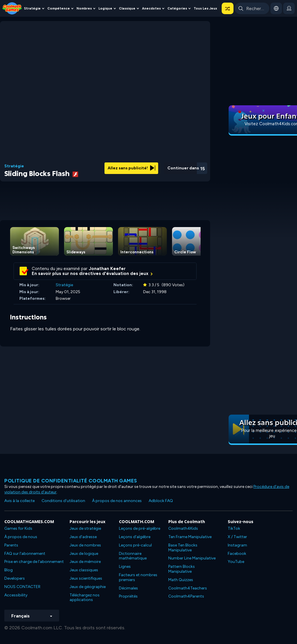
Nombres (84, 8)
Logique (105, 8)
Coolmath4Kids (183, 528)
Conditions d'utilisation (63, 501)
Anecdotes (151, 8)
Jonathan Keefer (107, 269)
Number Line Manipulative (192, 558)
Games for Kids (18, 528)
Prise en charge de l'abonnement (34, 562)
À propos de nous (21, 537)
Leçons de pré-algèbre (140, 528)
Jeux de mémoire (85, 562)
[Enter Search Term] (252, 8)
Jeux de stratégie (85, 528)
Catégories (177, 8)
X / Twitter (237, 537)
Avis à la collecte (19, 501)
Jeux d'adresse (83, 537)
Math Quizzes (181, 580)
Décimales (128, 588)
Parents (11, 545)
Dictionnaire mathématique (133, 556)
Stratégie (32, 8)
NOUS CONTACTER (22, 587)
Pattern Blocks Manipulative (182, 569)
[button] (228, 8)
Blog (9, 570)
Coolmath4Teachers (188, 588)
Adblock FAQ (161, 501)
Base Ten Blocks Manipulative (183, 548)
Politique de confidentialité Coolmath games (71, 481)
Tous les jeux (205, 8)
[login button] (289, 8)
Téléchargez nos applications (85, 598)
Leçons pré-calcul (135, 545)
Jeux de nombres (85, 545)
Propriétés (128, 596)
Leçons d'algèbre (135, 537)
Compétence (59, 8)
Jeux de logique (84, 554)
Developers (15, 578)
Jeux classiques (84, 570)
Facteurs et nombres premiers (138, 577)
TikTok (234, 528)
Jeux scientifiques (86, 578)
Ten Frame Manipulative (190, 537)
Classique (127, 8)
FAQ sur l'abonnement (25, 554)
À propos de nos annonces (117, 501)
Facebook (237, 554)
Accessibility (16, 595)
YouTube (236, 562)
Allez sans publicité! (131, 168)
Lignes (125, 567)
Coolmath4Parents (186, 596)
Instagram (237, 545)
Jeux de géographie (88, 587)
